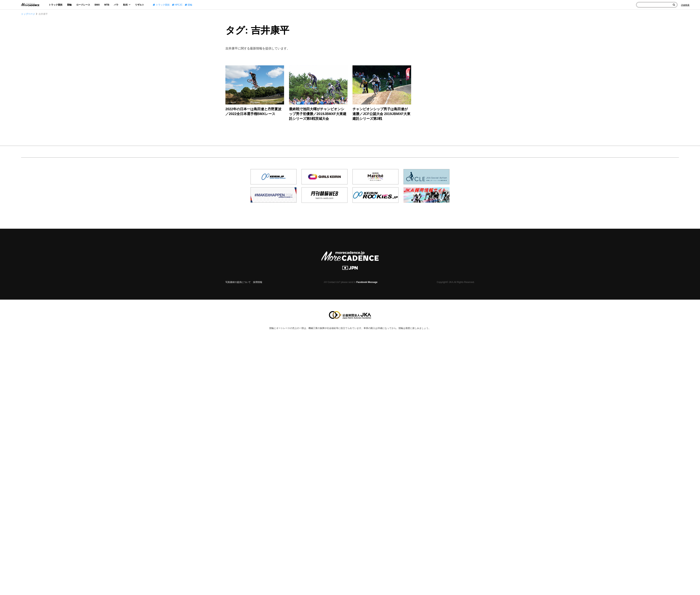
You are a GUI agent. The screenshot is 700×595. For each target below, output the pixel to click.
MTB (107, 5)
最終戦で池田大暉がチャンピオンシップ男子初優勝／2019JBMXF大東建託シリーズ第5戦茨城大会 (318, 114)
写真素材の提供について (238, 282)
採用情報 (258, 282)
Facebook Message (367, 282)
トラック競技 (56, 5)
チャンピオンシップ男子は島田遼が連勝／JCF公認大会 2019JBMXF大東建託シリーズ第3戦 (381, 114)
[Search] (685, 5)
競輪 (69, 5)
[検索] (674, 5)
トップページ (28, 14)
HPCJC (177, 5)
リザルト (140, 5)
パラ (116, 5)
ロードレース (83, 5)
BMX (97, 5)
